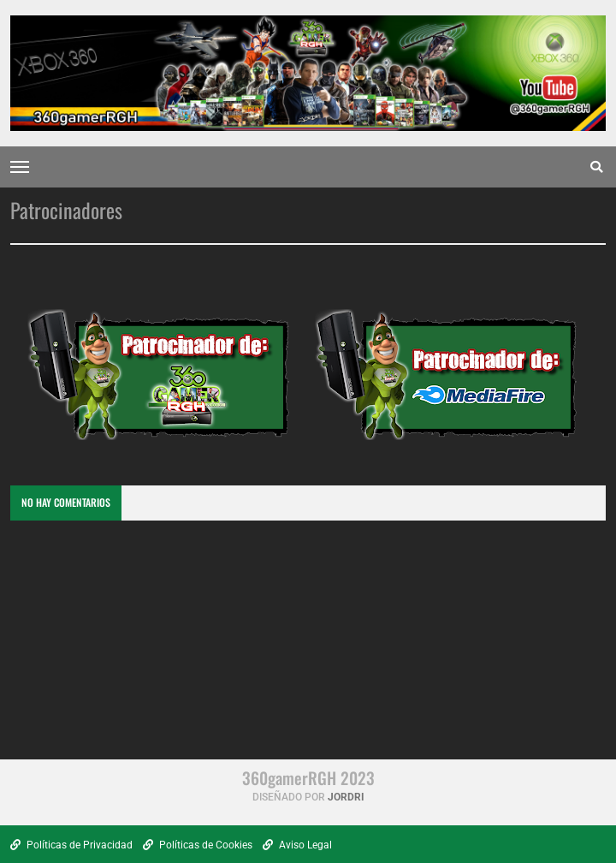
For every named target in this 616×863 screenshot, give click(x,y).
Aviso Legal (297, 845)
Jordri (346, 797)
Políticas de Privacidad (71, 845)
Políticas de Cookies (198, 845)
